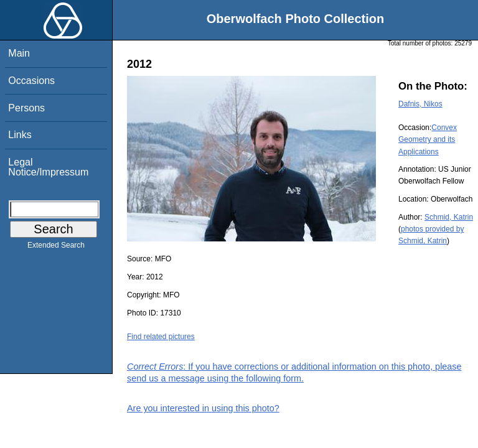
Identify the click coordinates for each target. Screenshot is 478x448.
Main (19, 53)
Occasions (31, 81)
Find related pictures (161, 337)
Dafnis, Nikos (420, 104)
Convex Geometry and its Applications (428, 139)
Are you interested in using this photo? (203, 408)
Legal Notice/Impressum (48, 167)
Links (20, 135)
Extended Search (56, 248)
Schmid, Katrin (449, 217)
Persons (26, 108)
